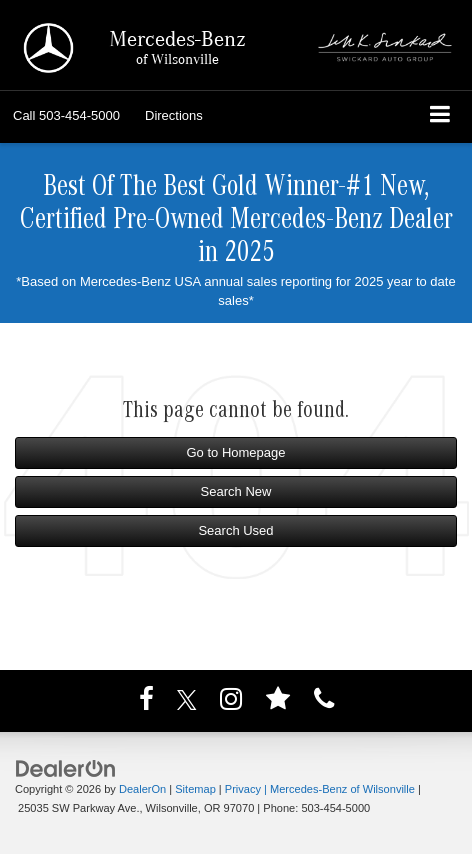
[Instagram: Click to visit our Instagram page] (231, 702)
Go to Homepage (235, 452)
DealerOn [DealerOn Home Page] (142, 789)
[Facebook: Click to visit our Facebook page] (146, 702)
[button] (66, 116)
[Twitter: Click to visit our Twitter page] (187, 702)
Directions (174, 115)
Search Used (235, 530)
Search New (236, 491)
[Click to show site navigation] (440, 116)
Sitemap (195, 789)
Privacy (243, 789)
